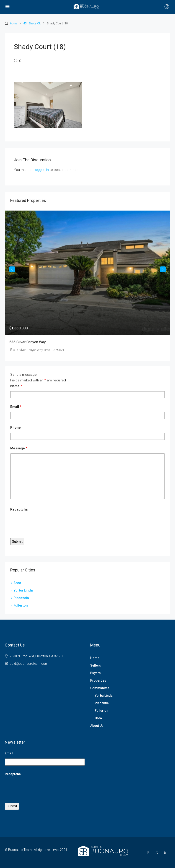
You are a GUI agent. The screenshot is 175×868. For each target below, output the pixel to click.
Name (16, 386)
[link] (87, 273)
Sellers (96, 665)
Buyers (95, 673)
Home (14, 23)
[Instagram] (157, 852)
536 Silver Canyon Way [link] (28, 342)
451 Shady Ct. (32, 23)
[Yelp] (166, 852)
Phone (15, 427)
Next (163, 269)
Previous (12, 269)
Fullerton (102, 711)
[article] (87, 286)
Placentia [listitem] (20, 598)
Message (19, 448)
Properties (98, 680)
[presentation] (45, 524)
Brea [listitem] (16, 583)
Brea (98, 718)
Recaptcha (19, 509)
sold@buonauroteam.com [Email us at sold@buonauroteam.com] (29, 664)
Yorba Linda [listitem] (22, 590)
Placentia (102, 703)
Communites (100, 688)
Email (16, 407)
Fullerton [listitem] (19, 605)
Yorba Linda (104, 696)
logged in (42, 170)
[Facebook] (149, 852)
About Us (97, 726)
